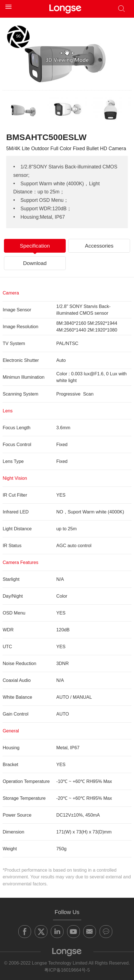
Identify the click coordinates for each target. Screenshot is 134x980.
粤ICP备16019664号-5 (67, 970)
